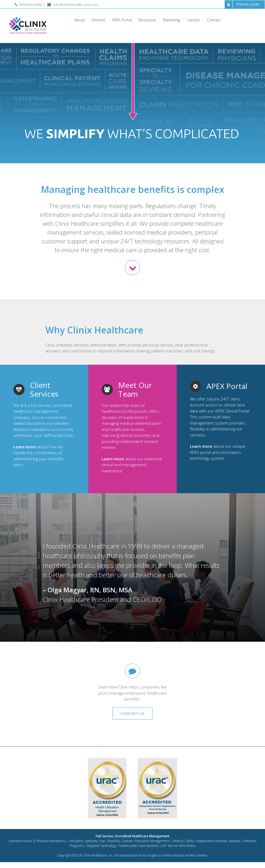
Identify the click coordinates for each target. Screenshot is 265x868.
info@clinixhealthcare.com (76, 5)
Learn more (25, 447)
